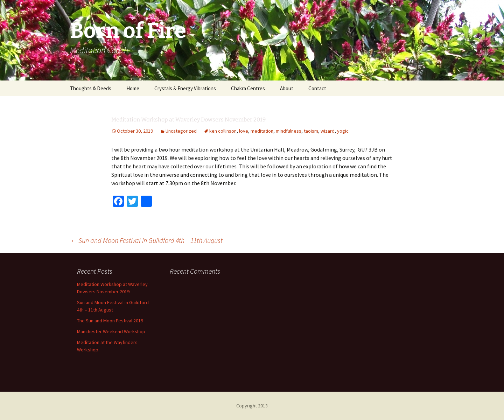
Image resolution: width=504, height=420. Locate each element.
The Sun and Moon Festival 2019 (110, 321)
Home (133, 88)
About (287, 88)
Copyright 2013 (252, 406)
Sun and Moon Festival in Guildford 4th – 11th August (146, 240)
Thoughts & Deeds (91, 88)
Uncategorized (181, 131)
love (244, 131)
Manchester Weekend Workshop (111, 331)
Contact (317, 88)
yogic (343, 131)
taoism (311, 131)
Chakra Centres (248, 88)
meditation (262, 131)
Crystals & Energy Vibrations (185, 88)
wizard (328, 131)
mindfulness (289, 131)
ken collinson (223, 131)
